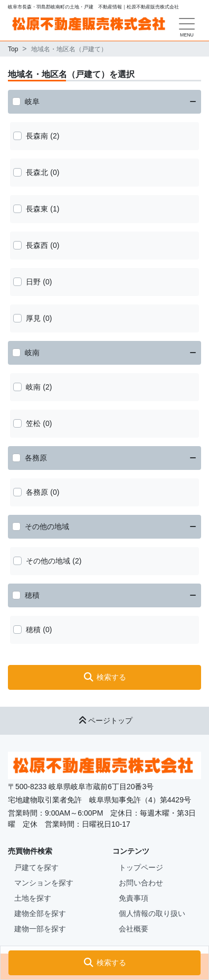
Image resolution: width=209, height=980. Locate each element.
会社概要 (134, 929)
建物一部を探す (40, 929)
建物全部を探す (40, 913)
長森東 (37, 209)
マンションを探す (44, 883)
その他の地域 (47, 526)
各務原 (36, 458)
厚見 (33, 318)
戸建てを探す (36, 867)
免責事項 (134, 898)
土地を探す (33, 898)
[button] (104, 963)
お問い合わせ (141, 883)
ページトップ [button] (104, 720)
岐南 (32, 353)
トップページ (141, 867)
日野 (33, 282)
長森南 (37, 136)
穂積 (32, 595)
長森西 (37, 245)
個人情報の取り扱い (152, 913)
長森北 (37, 172)
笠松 (33, 423)
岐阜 (32, 101)
